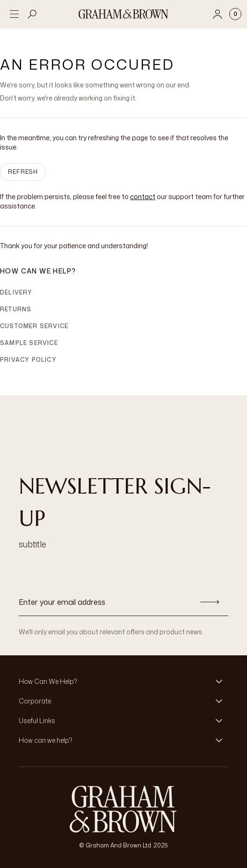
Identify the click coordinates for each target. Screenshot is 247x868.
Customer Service (34, 326)
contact (143, 197)
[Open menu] (14, 14)
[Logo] (123, 14)
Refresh (23, 172)
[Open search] (32, 14)
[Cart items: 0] (235, 14)
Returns (16, 309)
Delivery (16, 292)
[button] (123, 681)
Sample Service (29, 343)
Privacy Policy (28, 360)
